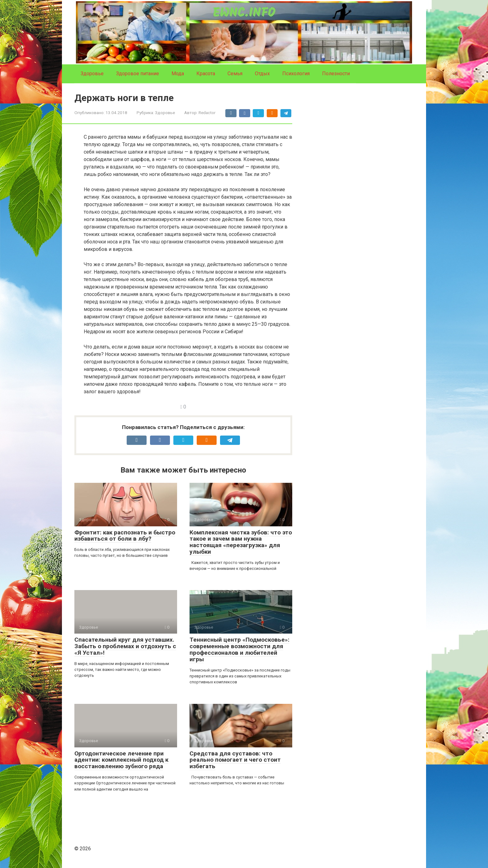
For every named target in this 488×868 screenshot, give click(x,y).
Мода (178, 74)
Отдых (262, 74)
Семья (235, 74)
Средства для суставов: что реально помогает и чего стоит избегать (235, 760)
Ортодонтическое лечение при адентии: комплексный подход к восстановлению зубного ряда (121, 760)
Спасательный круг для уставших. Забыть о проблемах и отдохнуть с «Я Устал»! (125, 646)
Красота (206, 74)
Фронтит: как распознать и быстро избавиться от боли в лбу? (125, 536)
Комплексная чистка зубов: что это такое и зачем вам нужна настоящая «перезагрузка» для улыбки (241, 542)
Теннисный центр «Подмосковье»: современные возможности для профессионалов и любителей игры (239, 649)
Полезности (336, 74)
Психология (296, 74)
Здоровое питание (138, 74)
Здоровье (92, 74)
